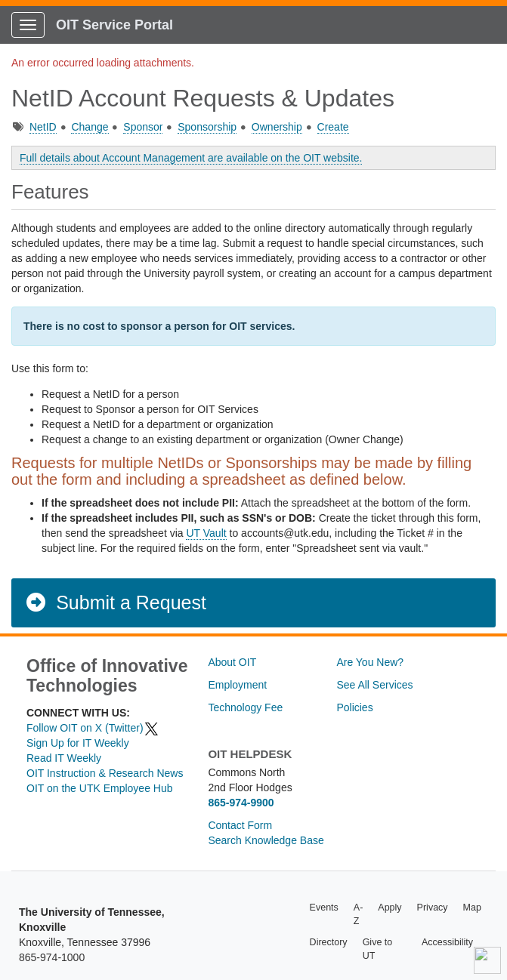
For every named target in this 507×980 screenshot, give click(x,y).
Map (472, 908)
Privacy (433, 908)
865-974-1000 (52, 957)
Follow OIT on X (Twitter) (93, 728)
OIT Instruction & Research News (105, 773)
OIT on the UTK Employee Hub (100, 788)
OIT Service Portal (114, 25)
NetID (43, 127)
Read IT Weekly (64, 758)
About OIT (232, 662)
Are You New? (370, 662)
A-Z (359, 914)
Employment (237, 685)
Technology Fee (245, 707)
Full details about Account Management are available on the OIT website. (191, 158)
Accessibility (447, 942)
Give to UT (378, 949)
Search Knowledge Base (266, 840)
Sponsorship (207, 127)
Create (333, 127)
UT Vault (206, 533)
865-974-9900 (241, 803)
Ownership (277, 127)
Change (90, 127)
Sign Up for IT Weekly (78, 743)
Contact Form (240, 825)
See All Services (374, 685)
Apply (390, 908)
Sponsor (143, 127)
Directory (329, 942)
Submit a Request (115, 602)
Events (324, 908)
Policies (354, 707)
